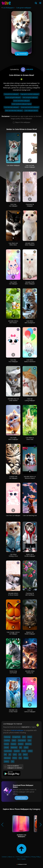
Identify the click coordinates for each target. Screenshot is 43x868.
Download (21, 54)
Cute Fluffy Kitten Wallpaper (13, 438)
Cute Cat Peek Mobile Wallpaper (30, 166)
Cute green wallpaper (24, 8)
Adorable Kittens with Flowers (13, 322)
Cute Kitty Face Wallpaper (13, 361)
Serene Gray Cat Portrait (13, 672)
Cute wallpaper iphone (31, 111)
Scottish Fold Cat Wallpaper (13, 477)
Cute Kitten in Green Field (30, 438)
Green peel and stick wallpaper (30, 107)
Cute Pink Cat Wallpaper (13, 515)
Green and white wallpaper (21, 101)
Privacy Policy (36, 857)
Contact (4, 857)
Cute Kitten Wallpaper (13, 165)
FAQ (18, 859)
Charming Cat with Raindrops (30, 594)
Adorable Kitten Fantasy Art (30, 672)
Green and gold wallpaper (13, 97)
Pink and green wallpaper (30, 97)
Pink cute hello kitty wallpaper (14, 111)
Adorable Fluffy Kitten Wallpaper (30, 283)
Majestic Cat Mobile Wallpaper (30, 633)
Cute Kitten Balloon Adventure (30, 361)
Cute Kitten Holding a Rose (13, 555)
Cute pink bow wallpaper (11, 94)
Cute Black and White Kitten (13, 244)
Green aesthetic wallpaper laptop (21, 104)
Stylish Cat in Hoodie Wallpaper (30, 555)
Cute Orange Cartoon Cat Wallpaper (13, 633)
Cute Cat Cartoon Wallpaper (30, 711)
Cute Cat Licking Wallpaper (30, 400)
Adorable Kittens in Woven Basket (13, 594)
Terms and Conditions (23, 857)
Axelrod (27, 69)
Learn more (21, 798)
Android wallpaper (17, 730)
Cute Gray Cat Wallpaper (13, 205)
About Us (11, 857)
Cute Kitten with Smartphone (30, 322)
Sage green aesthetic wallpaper (30, 94)
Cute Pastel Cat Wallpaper (13, 283)
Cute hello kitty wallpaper (12, 107)
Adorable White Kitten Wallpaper (30, 244)
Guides (24, 859)
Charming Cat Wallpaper (30, 205)
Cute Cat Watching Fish (30, 515)
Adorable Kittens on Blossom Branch (30, 477)
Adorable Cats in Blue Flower (13, 711)
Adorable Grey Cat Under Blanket (13, 400)
